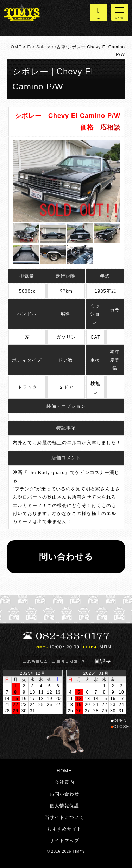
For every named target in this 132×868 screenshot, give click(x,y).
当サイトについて (64, 817)
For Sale (37, 47)
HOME (14, 47)
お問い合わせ (64, 794)
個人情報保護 (64, 806)
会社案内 (64, 782)
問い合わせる (66, 557)
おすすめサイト (64, 829)
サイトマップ (64, 840)
